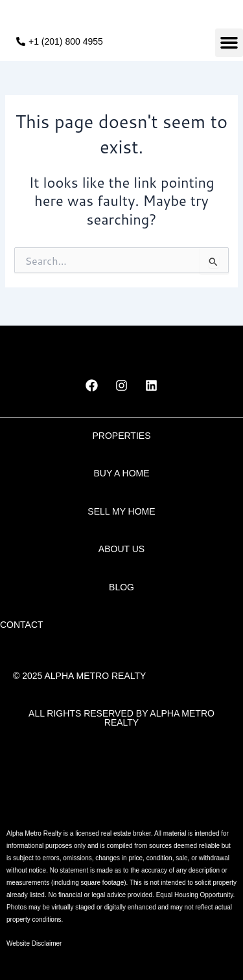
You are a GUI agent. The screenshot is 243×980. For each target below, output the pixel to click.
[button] (229, 43)
